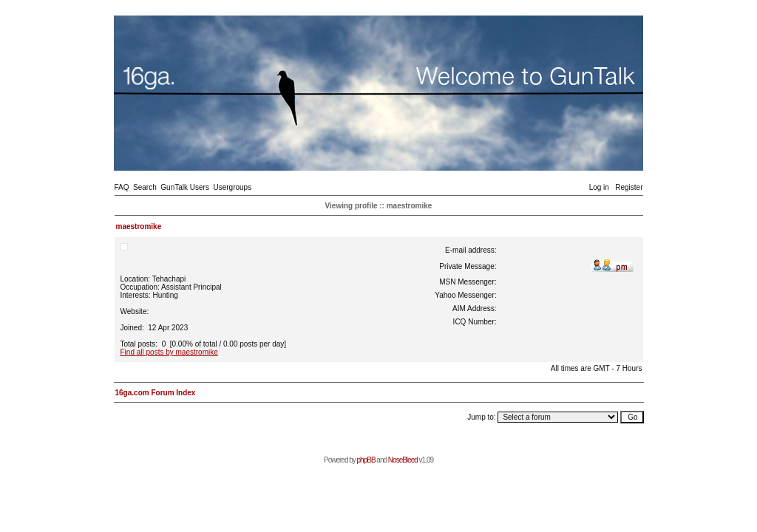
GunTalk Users (185, 187)
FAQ (122, 187)
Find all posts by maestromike (169, 352)
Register (629, 187)
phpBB (366, 460)
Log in (599, 187)
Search (145, 187)
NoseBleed (403, 460)
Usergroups (232, 187)
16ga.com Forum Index (156, 393)
